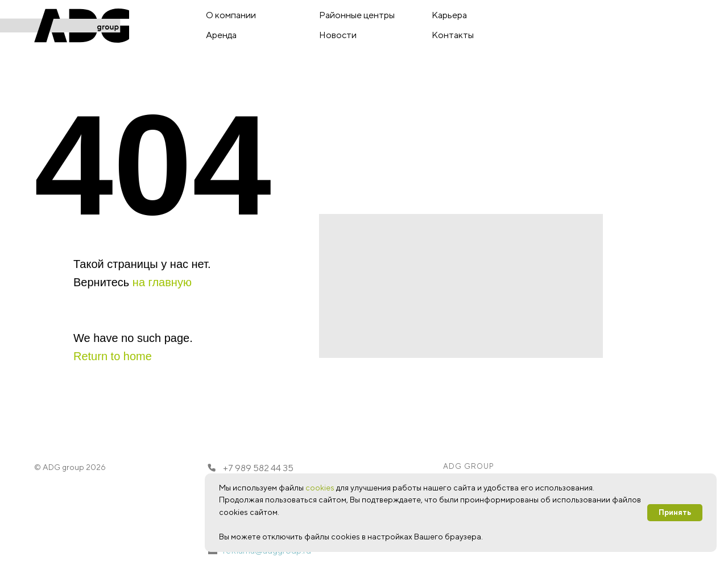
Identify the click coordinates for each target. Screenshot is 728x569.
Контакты (453, 35)
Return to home (113, 356)
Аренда (221, 35)
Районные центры (357, 15)
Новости (338, 35)
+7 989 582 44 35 (258, 468)
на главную (162, 282)
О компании (231, 15)
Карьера (449, 15)
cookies (320, 488)
